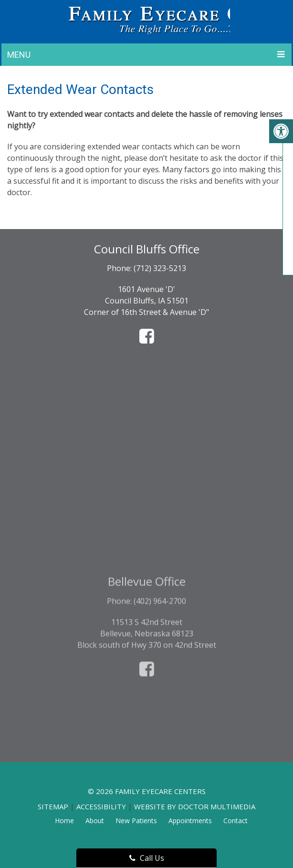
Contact (235, 821)
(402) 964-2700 (160, 642)
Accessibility (101, 806)
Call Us (147, 858)
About (95, 821)
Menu (19, 55)
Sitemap (53, 806)
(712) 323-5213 (160, 268)
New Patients (136, 821)
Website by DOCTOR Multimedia (195, 806)
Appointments (190, 821)
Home (64, 821)
